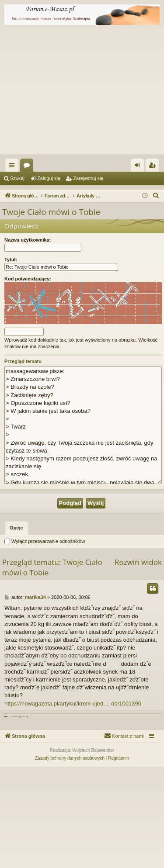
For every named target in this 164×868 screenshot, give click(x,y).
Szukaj (17, 178)
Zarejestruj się (88, 178)
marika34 (35, 699)
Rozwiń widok (138, 663)
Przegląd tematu (23, 361)
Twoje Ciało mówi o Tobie (51, 212)
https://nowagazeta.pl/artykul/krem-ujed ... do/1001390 (73, 805)
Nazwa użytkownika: (28, 240)
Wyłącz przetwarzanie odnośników (45, 643)
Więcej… (14, 167)
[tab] (16, 629)
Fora (28, 167)
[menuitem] (156, 196)
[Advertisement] (82, 92)
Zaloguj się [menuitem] (139, 167)
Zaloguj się (49, 178)
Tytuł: (11, 259)
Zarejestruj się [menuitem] (154, 167)
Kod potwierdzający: (28, 279)
